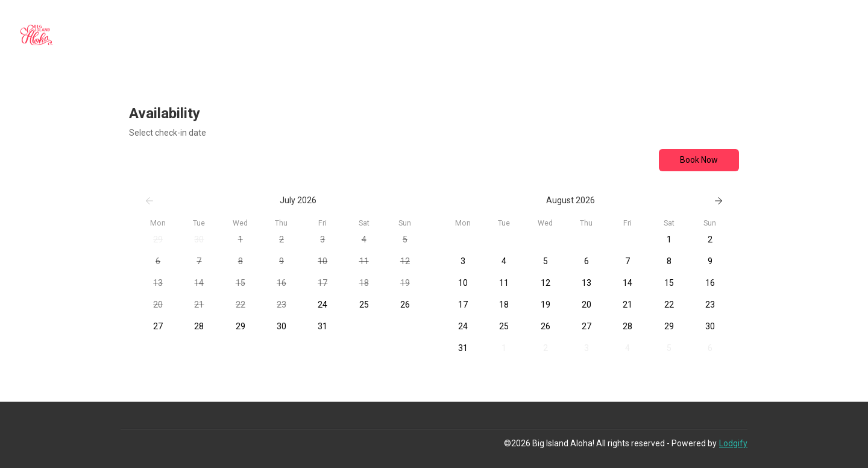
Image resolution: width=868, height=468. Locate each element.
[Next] (719, 201)
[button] (158, 240)
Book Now (699, 160)
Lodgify (733, 443)
